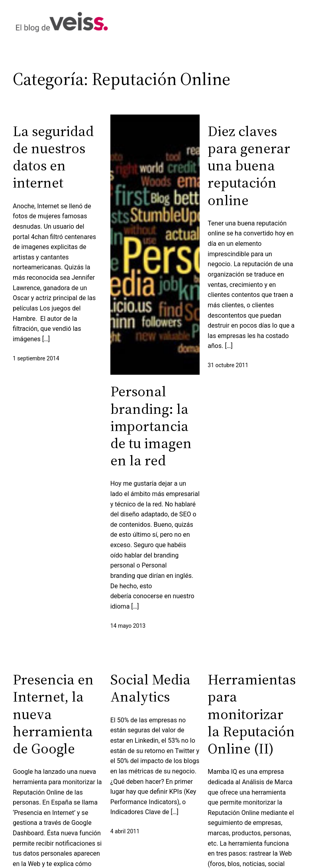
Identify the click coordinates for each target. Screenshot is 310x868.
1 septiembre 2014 (36, 358)
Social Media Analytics (150, 688)
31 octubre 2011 (228, 365)
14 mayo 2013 (128, 626)
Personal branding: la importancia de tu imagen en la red (151, 426)
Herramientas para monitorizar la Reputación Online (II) (252, 714)
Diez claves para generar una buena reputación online (249, 166)
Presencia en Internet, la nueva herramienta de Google (53, 714)
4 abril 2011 (125, 831)
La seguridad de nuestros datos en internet (53, 157)
